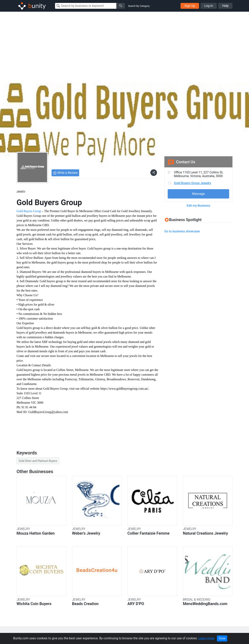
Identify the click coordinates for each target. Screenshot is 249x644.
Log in (209, 6)
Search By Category (139, 6)
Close (222, 638)
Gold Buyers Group (29, 211)
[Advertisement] (124, 41)
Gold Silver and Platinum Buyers (38, 461)
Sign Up (190, 6)
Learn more (206, 638)
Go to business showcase (182, 231)
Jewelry (21, 191)
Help (225, 6)
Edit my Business (198, 206)
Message (198, 194)
